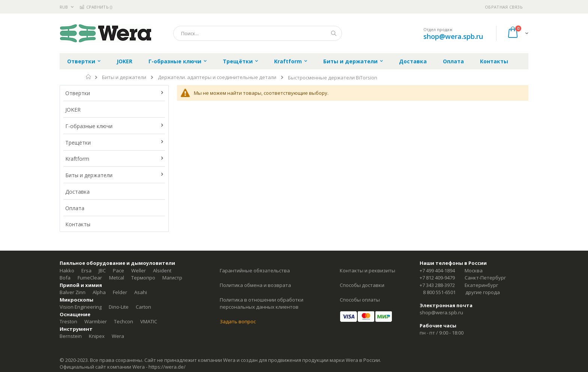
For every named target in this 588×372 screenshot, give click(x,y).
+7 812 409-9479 (437, 278)
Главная (89, 77)
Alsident (162, 270)
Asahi (141, 292)
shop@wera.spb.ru (453, 36)
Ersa (86, 270)
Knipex (97, 336)
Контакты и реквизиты (367, 270)
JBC (102, 270)
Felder (120, 292)
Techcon (124, 321)
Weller (139, 270)
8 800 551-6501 (439, 292)
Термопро (143, 278)
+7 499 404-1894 (437, 270)
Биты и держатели (124, 77)
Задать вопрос (238, 321)
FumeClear (90, 278)
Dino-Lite (119, 307)
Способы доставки (362, 285)
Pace (118, 270)
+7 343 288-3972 (437, 285)
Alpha (99, 292)
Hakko (67, 270)
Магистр (172, 278)
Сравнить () (96, 7)
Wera (118, 336)
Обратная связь (504, 7)
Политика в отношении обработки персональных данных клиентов (262, 303)
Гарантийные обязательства (255, 270)
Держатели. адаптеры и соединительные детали (217, 77)
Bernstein (71, 336)
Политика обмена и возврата (255, 285)
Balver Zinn (73, 292)
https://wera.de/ (167, 367)
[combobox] (258, 33)
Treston (68, 321)
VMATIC (149, 321)
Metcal (117, 278)
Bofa (65, 278)
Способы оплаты (360, 300)
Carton (143, 307)
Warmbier (96, 321)
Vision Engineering (81, 307)
